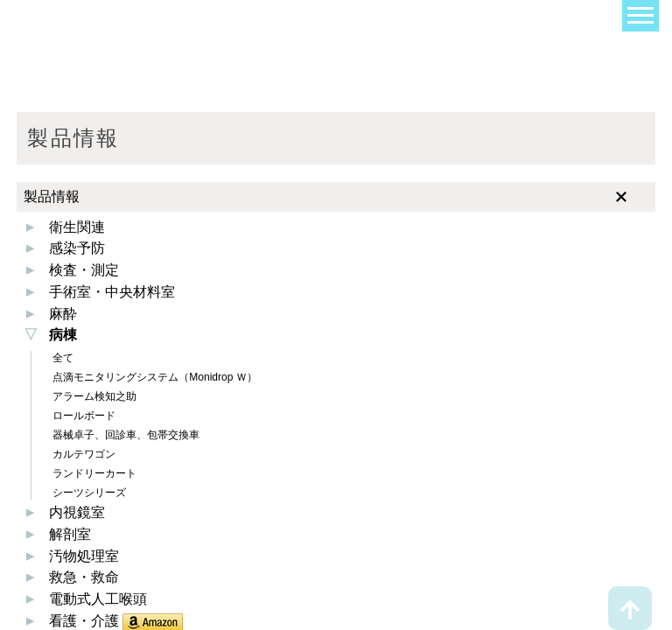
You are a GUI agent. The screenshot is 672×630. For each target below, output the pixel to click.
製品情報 (52, 196)
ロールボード (83, 416)
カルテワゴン (83, 454)
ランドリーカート (93, 473)
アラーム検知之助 (93, 396)
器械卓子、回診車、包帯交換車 (125, 435)
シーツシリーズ (88, 493)
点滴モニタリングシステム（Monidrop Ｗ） (154, 377)
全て (62, 358)
